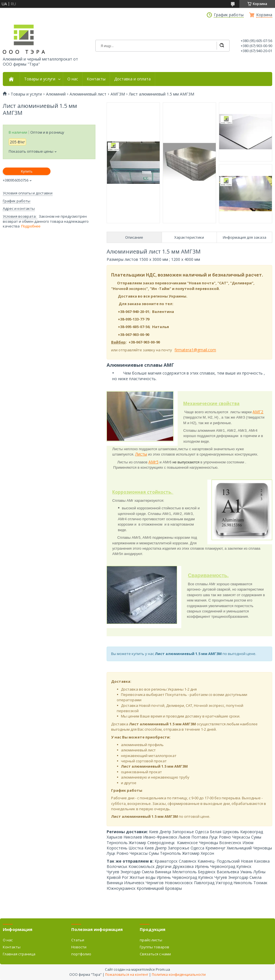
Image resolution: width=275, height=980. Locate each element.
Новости (79, 947)
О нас (73, 79)
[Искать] (222, 46)
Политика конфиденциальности (179, 975)
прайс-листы (151, 940)
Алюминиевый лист (88, 94)
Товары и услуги (40, 79)
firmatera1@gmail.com (195, 350)
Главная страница (19, 954)
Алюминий (56, 94)
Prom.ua (163, 969)
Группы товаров (154, 947)
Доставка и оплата (132, 79)
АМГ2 (258, 412)
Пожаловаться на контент (127, 975)
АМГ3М (118, 94)
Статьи (78, 940)
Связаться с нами (155, 954)
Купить (27, 171)
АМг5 (153, 462)
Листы (141, 454)
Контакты (96, 79)
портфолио (81, 954)
